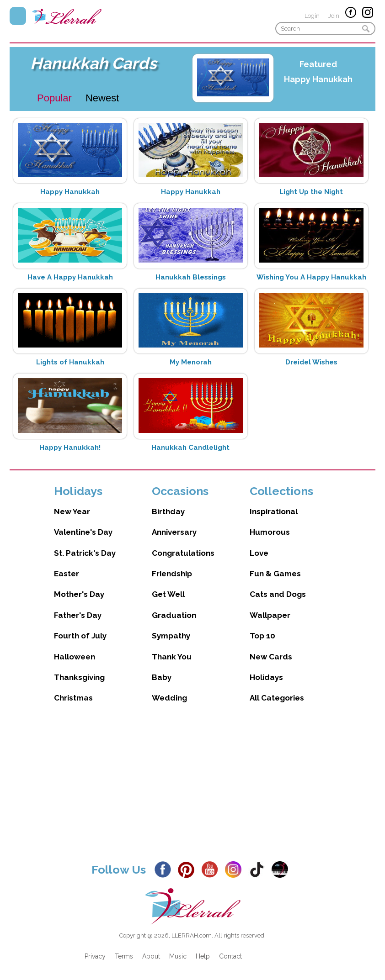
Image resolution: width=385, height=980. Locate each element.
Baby (162, 677)
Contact (230, 956)
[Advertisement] (192, 790)
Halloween (75, 657)
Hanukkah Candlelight (190, 448)
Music (178, 956)
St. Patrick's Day (85, 553)
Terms (124, 956)
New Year (72, 511)
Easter (67, 574)
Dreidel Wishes (311, 362)
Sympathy (171, 636)
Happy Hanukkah (318, 79)
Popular (54, 98)
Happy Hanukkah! (70, 448)
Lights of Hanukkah (70, 362)
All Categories (277, 698)
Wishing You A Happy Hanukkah (311, 277)
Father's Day (78, 615)
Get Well (168, 594)
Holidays (266, 677)
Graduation (174, 615)
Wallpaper (270, 615)
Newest (102, 98)
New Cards (271, 657)
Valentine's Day (83, 532)
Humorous (270, 532)
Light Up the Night (311, 192)
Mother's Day (79, 594)
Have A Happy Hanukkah (70, 277)
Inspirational (274, 511)
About (151, 956)
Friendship (172, 574)
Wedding (169, 698)
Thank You (172, 657)
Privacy (95, 956)
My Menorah (191, 362)
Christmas (73, 698)
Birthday (168, 511)
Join (334, 16)
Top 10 (262, 636)
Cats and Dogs (278, 594)
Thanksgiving (79, 677)
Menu (18, 16)
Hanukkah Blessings (191, 277)
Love (259, 553)
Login (312, 16)
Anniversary (174, 532)
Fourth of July (80, 636)
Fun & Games (275, 574)
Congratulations (183, 553)
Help (203, 956)
